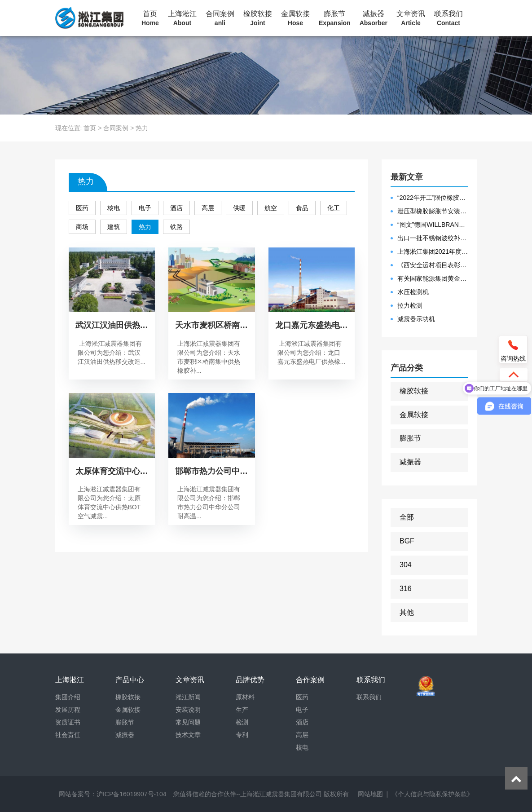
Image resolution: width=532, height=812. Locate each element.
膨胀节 (335, 18)
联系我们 (448, 18)
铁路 (176, 227)
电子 (145, 208)
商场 (82, 227)
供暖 (239, 208)
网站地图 (370, 794)
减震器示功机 (416, 319)
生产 (242, 710)
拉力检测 (410, 305)
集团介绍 (68, 697)
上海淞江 (182, 18)
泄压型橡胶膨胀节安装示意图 (433, 211)
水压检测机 (413, 292)
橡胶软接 (258, 18)
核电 (114, 208)
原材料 (245, 697)
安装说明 (188, 710)
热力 (145, 227)
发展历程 (68, 710)
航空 (271, 208)
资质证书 (68, 722)
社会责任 (68, 735)
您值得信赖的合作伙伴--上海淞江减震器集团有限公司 (248, 794)
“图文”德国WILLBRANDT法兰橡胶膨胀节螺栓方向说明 (433, 225)
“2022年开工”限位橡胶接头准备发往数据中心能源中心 (433, 198)
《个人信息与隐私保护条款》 (432, 794)
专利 (242, 735)
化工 (334, 208)
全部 (407, 517)
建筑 (114, 227)
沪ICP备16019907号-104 (132, 794)
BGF (407, 541)
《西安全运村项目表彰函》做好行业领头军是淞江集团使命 (433, 265)
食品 (302, 208)
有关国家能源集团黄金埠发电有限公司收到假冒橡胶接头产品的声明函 (433, 278)
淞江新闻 (188, 697)
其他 (407, 612)
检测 (242, 722)
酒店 (176, 208)
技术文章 (188, 735)
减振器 (374, 18)
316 (406, 589)
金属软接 (295, 18)
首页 (150, 18)
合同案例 (220, 18)
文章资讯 (411, 18)
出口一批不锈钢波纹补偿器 (433, 238)
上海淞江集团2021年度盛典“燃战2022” (433, 252)
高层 (208, 208)
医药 (82, 208)
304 (406, 565)
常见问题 (188, 722)
